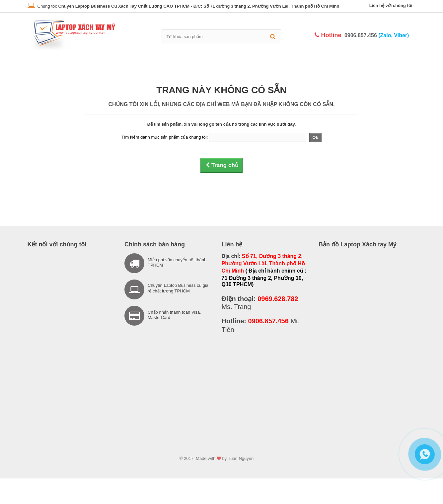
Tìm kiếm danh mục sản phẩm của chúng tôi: (165, 137)
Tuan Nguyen (241, 458)
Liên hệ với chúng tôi (391, 5)
